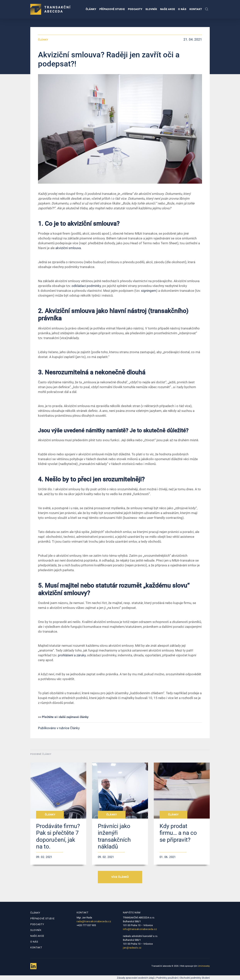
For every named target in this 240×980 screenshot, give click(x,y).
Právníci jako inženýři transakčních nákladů (114, 836)
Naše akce (168, 9)
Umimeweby (204, 966)
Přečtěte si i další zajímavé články (65, 717)
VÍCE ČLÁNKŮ (120, 877)
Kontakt (196, 9)
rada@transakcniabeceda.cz (94, 921)
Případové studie (112, 9)
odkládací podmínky (86, 286)
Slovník (151, 9)
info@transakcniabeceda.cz (140, 929)
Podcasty (135, 9)
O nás (182, 9)
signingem (149, 291)
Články (91, 9)
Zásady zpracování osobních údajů (136, 978)
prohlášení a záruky (72, 655)
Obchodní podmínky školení (195, 978)
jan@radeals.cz (132, 948)
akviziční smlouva (68, 248)
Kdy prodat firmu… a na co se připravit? (178, 833)
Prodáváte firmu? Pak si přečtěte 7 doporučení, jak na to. (58, 836)
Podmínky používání (167, 978)
